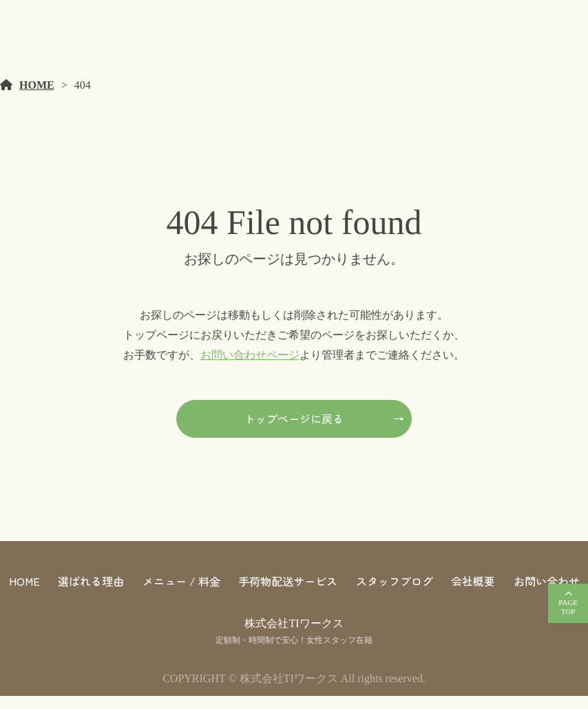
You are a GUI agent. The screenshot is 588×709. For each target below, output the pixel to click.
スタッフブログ (395, 594)
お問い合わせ (547, 594)
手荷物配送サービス (288, 594)
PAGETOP (568, 607)
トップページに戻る (294, 432)
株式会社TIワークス (294, 636)
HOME (37, 98)
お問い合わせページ (250, 368)
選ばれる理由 (91, 594)
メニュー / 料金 (181, 594)
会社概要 (473, 594)
